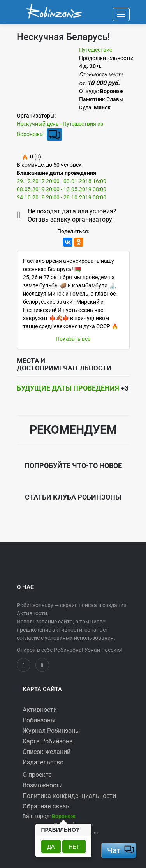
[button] (64, 816)
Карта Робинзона (48, 741)
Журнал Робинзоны (51, 731)
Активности (40, 710)
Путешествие (96, 50)
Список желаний (47, 752)
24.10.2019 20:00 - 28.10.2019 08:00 (62, 197)
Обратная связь (46, 806)
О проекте (37, 775)
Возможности (43, 785)
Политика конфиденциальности (69, 796)
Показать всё (73, 339)
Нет (74, 847)
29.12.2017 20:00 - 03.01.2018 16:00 (62, 181)
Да (51, 847)
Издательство (43, 762)
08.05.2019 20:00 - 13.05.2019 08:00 (62, 189)
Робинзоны (39, 720)
